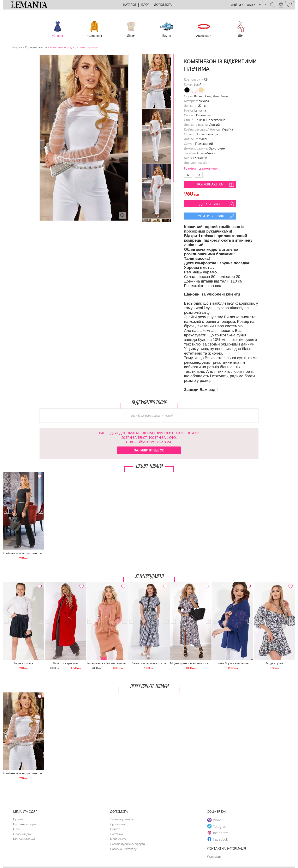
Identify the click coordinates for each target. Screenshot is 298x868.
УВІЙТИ (231, 5)
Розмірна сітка (216, 184)
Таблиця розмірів (122, 819)
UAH (247, 5)
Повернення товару (124, 850)
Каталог (130, 5)
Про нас (19, 819)
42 (188, 175)
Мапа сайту (118, 840)
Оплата (115, 830)
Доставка (117, 835)
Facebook (217, 839)
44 (199, 175)
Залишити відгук (149, 450)
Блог (145, 5)
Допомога (163, 5)
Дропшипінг (118, 824)
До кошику (217, 204)
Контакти (214, 856)
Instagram (218, 833)
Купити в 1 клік (215, 216)
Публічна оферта (25, 824)
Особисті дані (23, 835)
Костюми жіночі (36, 47)
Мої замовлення (24, 840)
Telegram (217, 826)
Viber (214, 820)
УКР (260, 5)
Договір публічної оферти (128, 845)
